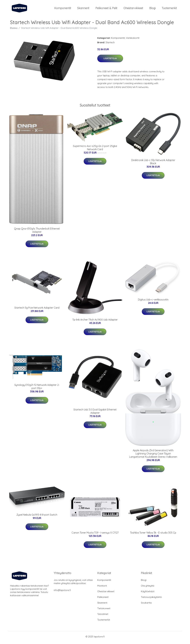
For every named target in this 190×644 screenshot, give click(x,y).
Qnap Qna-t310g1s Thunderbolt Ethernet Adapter (37, 232)
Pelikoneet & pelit (106, 9)
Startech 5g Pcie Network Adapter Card (37, 310)
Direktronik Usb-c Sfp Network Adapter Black (153, 164)
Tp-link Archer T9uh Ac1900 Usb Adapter (95, 322)
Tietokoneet (104, 611)
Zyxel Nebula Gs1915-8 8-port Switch (37, 517)
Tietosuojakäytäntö (151, 599)
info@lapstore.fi (62, 592)
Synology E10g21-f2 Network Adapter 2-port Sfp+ (37, 389)
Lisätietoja (110, 61)
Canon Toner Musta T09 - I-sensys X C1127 (95, 535)
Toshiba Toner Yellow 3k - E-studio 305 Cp (153, 535)
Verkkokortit (133, 40)
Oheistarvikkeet (133, 9)
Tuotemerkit (169, 9)
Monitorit (102, 588)
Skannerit (83, 9)
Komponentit (63, 9)
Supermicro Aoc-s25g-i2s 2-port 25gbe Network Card (95, 150)
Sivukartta (146, 605)
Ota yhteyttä (148, 588)
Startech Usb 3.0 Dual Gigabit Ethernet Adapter (95, 413)
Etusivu (14, 30)
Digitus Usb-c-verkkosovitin (153, 302)
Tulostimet (103, 616)
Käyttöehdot (148, 594)
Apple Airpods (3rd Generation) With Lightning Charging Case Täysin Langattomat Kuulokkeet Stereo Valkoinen (153, 456)
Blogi (152, 9)
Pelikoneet (103, 599)
